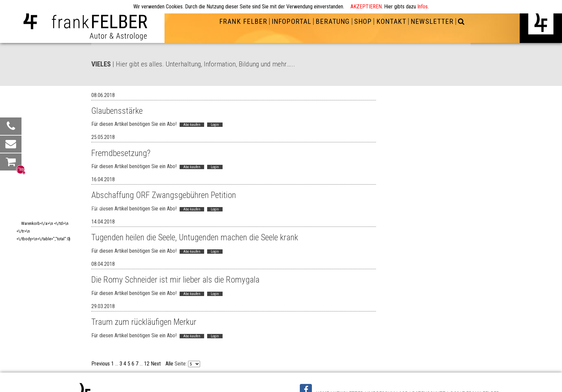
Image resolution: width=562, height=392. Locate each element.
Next (156, 364)
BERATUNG (333, 21)
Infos (423, 7)
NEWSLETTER (432, 21)
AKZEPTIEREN (366, 7)
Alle (169, 364)
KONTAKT (391, 21)
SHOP (363, 21)
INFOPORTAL (291, 21)
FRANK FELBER (243, 21)
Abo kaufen (192, 125)
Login (215, 125)
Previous (101, 364)
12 (147, 364)
